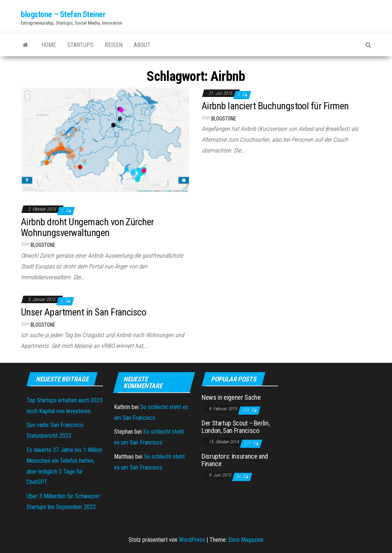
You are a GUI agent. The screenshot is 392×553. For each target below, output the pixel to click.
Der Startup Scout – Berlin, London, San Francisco (235, 427)
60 (239, 477)
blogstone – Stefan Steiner (63, 14)
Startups (80, 45)
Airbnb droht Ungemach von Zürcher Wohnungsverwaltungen (87, 227)
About (142, 45)
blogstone (224, 119)
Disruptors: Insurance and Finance (235, 460)
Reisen (114, 45)
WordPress (192, 540)
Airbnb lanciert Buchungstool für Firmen (275, 106)
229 (246, 410)
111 (248, 443)
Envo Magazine (246, 540)
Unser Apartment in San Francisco (83, 312)
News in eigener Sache (231, 397)
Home (49, 45)
